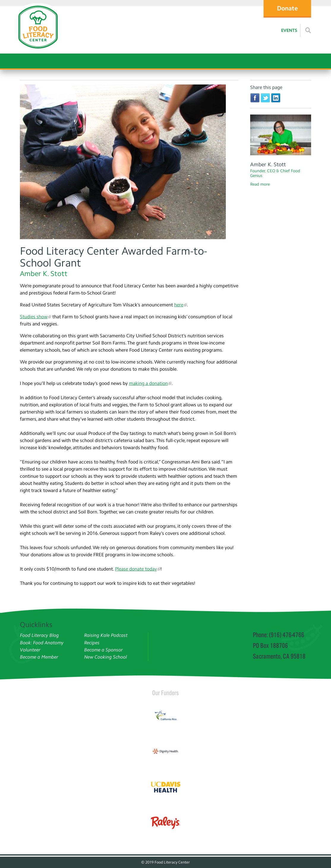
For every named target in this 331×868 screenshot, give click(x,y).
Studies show (34, 317)
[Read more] (308, 30)
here (179, 305)
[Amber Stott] (281, 136)
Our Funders (165, 693)
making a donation (148, 383)
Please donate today (136, 569)
